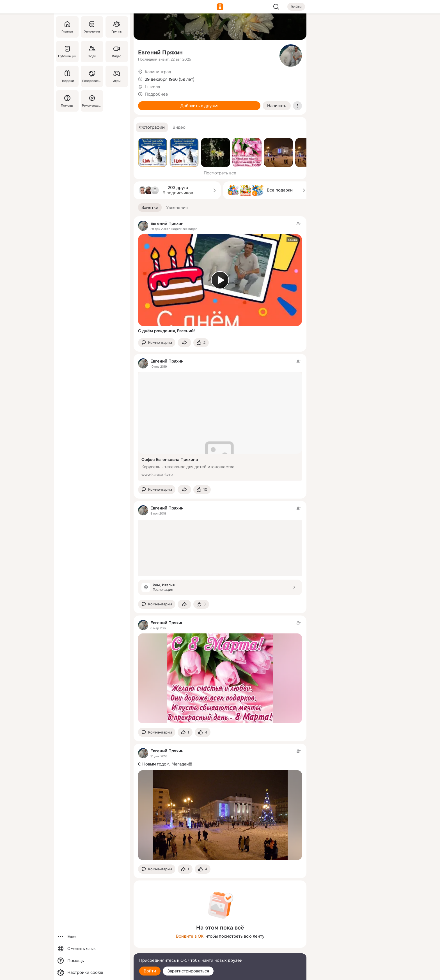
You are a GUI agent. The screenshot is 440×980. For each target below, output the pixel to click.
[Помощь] (67, 101)
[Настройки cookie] (92, 973)
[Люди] (92, 52)
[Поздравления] (92, 76)
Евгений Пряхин (160, 53)
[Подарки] (67, 76)
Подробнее (156, 94)
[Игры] (117, 76)
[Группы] (117, 27)
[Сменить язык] (92, 949)
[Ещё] (92, 937)
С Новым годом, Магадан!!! (165, 764)
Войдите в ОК (190, 936)
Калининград (158, 72)
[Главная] (67, 27)
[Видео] (117, 52)
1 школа (152, 87)
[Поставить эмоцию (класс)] (201, 343)
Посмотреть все (220, 173)
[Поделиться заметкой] (184, 343)
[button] (152, 127)
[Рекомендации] (92, 101)
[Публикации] (67, 52)
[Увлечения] (92, 27)
